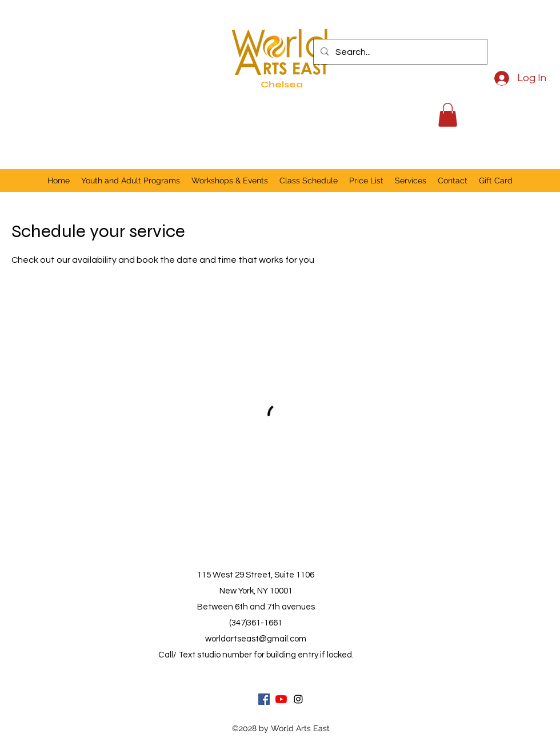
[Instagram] (298, 699)
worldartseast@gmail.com (256, 639)
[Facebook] (264, 699)
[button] (448, 115)
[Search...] (399, 52)
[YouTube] (281, 699)
